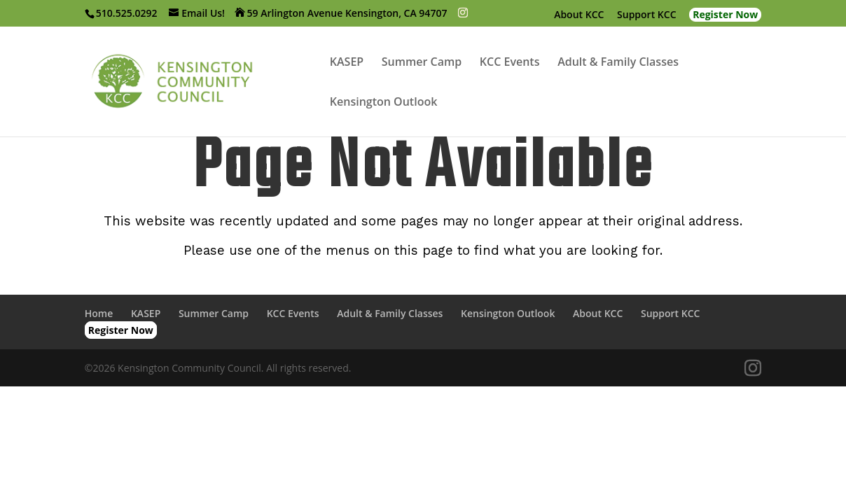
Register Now (725, 14)
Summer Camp (422, 63)
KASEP (347, 63)
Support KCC (646, 15)
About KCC (579, 15)
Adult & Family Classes (618, 63)
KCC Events (510, 63)
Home (99, 313)
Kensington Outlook (384, 103)
